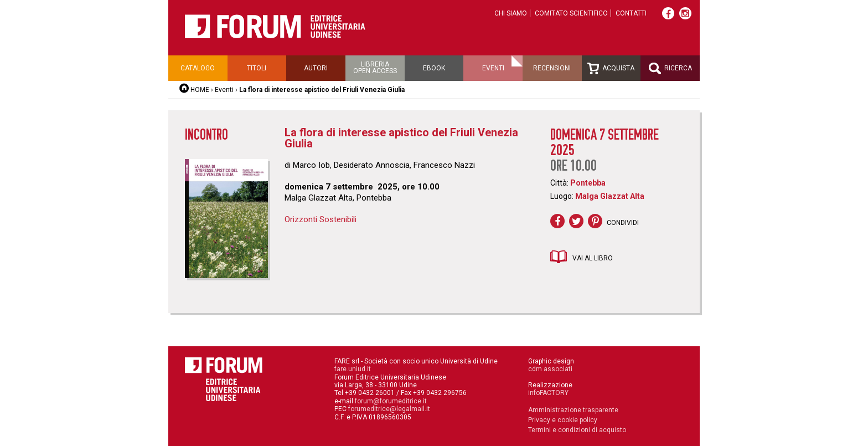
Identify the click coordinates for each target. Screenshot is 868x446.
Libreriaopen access (375, 68)
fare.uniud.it (353, 369)
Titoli (257, 68)
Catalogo (198, 68)
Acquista (611, 68)
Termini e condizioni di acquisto (577, 430)
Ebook (434, 68)
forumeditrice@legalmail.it (389, 409)
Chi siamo (511, 13)
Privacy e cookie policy (563, 420)
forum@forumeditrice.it (391, 401)
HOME (200, 90)
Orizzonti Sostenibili (321, 219)
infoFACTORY (548, 393)
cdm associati (550, 369)
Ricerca (670, 68)
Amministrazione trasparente (573, 410)
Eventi (493, 68)
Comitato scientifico (571, 13)
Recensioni (552, 68)
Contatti (631, 13)
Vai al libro (593, 258)
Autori (316, 68)
